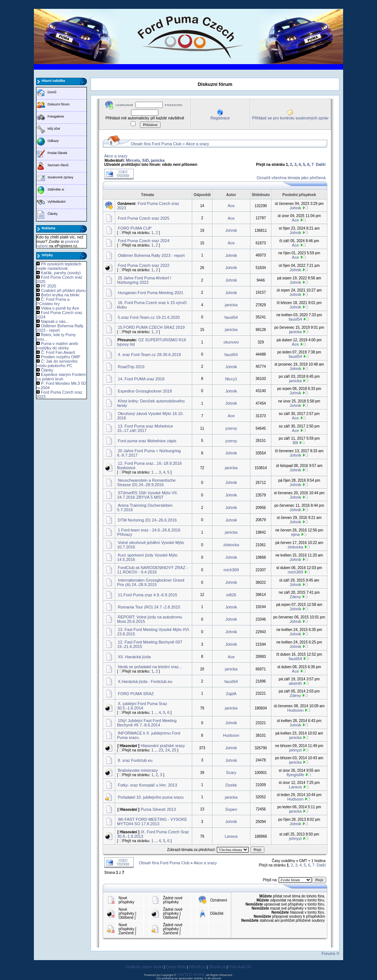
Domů (52, 92)
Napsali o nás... (55, 321)
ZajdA (231, 694)
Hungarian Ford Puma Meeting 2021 (151, 293)
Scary (231, 773)
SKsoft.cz (197, 967)
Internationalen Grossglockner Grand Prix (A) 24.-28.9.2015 (151, 582)
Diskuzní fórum (59, 104)
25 (174, 750)
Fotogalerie (56, 116)
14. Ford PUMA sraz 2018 (141, 379)
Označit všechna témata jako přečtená (291, 178)
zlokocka (231, 545)
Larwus (295, 787)
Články (53, 214)
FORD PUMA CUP (135, 228)
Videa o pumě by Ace (60, 308)
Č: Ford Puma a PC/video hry (53, 301)
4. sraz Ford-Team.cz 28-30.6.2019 (149, 355)
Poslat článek (57, 153)
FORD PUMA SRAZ (136, 694)
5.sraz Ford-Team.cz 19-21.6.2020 (149, 317)
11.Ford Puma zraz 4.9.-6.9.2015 (147, 595)
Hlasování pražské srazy (163, 746)
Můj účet (54, 129)
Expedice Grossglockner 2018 (145, 391)
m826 (231, 595)
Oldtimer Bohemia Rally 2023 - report (151, 255)
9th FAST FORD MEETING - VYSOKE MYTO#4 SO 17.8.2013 (152, 822)
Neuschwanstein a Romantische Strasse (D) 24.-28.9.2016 (146, 482)
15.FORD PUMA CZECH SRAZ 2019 (151, 327)
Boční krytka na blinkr (60, 295)
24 (168, 750)
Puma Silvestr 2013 (158, 809)
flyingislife (295, 775)
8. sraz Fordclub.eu (135, 760)
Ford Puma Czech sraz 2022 (144, 265)
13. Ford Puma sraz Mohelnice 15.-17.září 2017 (145, 428)
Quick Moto (176, 967)
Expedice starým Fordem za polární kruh (61, 377)
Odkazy (53, 141)
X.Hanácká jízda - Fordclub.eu (145, 681)
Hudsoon (295, 710)
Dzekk (231, 785)
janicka (158, 160)
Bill (295, 443)
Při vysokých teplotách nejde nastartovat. (59, 266)
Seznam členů (58, 165)
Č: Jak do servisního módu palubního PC (57, 363)
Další (321, 164)
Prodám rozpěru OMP (61, 357)
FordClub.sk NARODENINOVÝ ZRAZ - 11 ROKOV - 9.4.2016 (152, 570)
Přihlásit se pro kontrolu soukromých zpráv (290, 118)
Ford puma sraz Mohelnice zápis (147, 441)
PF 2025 (49, 286)
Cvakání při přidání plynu (63, 290)
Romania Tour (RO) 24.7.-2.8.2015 (149, 607)
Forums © (331, 953)
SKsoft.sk (217, 967)
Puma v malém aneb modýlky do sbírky (57, 346)
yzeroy (231, 428)
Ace (231, 206)
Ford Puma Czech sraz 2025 (144, 218)
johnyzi (295, 750)
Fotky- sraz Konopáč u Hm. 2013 (147, 785)
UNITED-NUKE (191, 974)
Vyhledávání (57, 202)
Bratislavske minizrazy (138, 770)
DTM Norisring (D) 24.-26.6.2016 (147, 520)
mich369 (231, 570)
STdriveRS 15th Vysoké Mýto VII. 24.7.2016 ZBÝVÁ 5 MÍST (147, 495)
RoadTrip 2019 (131, 367)
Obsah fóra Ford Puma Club (156, 144)
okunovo (231, 342)
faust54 (231, 317)
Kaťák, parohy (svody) (61, 273)
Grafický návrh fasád (145, 967)
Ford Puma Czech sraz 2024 (144, 241)
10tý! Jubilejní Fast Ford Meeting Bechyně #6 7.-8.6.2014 (147, 723)
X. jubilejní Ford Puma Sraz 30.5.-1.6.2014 (142, 706)
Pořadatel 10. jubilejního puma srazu (151, 797)
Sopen (231, 809)
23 (161, 750)
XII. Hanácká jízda (134, 657)
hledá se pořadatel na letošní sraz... (150, 667)
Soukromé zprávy (60, 177)
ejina (295, 534)
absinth (295, 683)
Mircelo (133, 160)
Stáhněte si (56, 189)
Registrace (220, 118)
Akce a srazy (198, 144)
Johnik (295, 208)
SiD (145, 160)
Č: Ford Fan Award (58, 352)
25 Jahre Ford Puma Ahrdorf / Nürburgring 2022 (144, 280)
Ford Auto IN (240, 967)
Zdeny (295, 597)
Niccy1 (231, 379)
